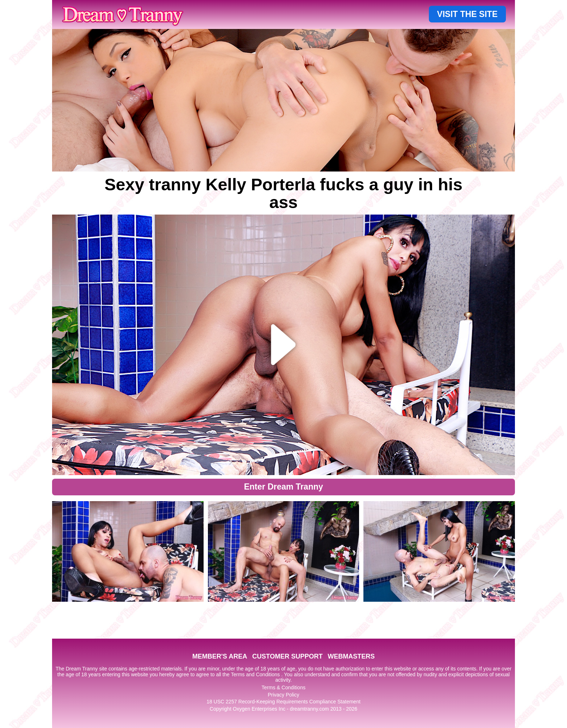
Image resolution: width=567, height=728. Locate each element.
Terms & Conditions (283, 687)
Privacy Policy (283, 695)
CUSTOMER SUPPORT (287, 656)
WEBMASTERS (351, 656)
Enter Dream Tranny (284, 487)
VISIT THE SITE (467, 14)
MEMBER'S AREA (220, 656)
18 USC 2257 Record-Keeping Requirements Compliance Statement (283, 702)
